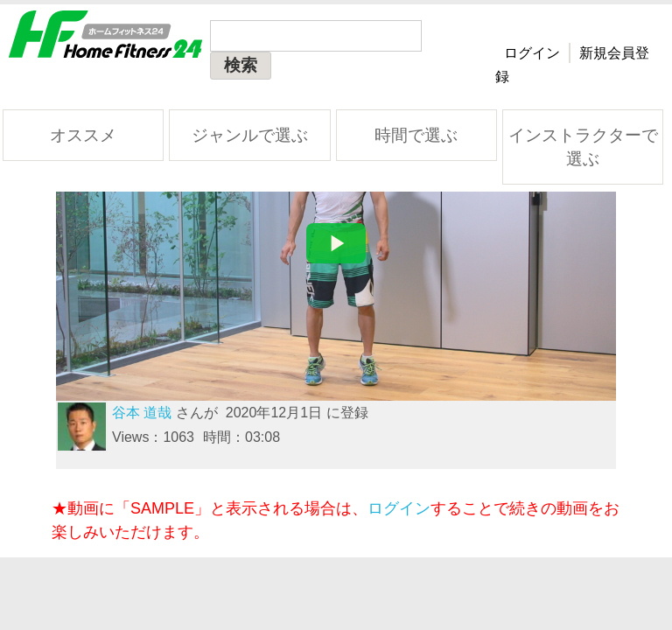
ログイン (532, 53)
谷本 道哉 (142, 413)
